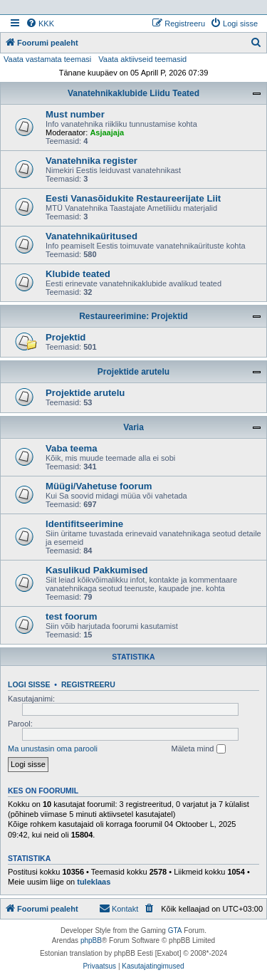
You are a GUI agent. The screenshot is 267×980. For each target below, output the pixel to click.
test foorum (72, 616)
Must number (75, 114)
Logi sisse (29, 684)
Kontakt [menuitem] (119, 908)
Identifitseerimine (84, 524)
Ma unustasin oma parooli (53, 749)
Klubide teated (78, 274)
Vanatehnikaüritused (91, 236)
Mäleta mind (199, 749)
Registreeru (88, 684)
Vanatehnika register (91, 161)
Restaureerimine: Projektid (133, 316)
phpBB (91, 940)
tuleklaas (94, 882)
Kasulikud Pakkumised (97, 570)
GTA (175, 931)
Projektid (66, 337)
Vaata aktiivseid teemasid (142, 59)
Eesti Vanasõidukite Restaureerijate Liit (133, 198)
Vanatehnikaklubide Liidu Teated (133, 93)
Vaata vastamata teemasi (47, 59)
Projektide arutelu (133, 372)
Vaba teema (72, 448)
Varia (133, 427)
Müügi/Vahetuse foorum (99, 486)
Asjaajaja (107, 132)
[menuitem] (40, 24)
